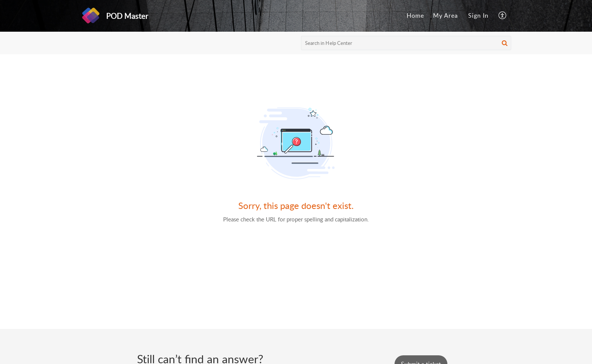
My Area (446, 15)
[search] (406, 43)
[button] (503, 16)
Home (415, 15)
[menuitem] (415, 16)
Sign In (478, 15)
